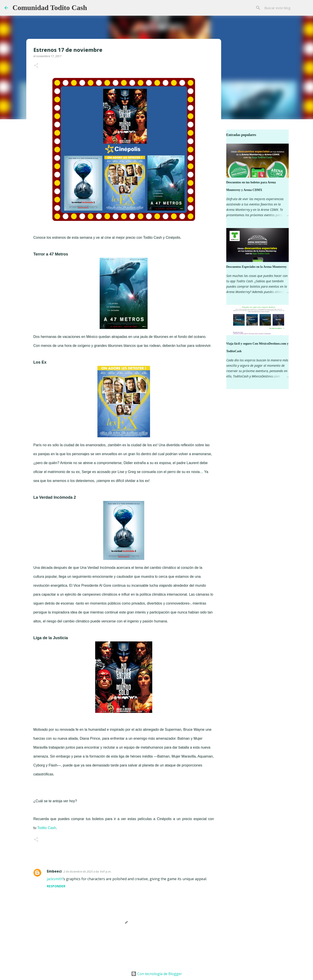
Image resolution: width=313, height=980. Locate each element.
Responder (56, 886)
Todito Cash (47, 828)
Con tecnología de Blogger (156, 974)
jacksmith (55, 879)
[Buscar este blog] (286, 8)
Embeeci (54, 871)
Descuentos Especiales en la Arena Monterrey (256, 267)
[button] (36, 66)
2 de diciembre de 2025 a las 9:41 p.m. (87, 871)
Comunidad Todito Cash (50, 8)
